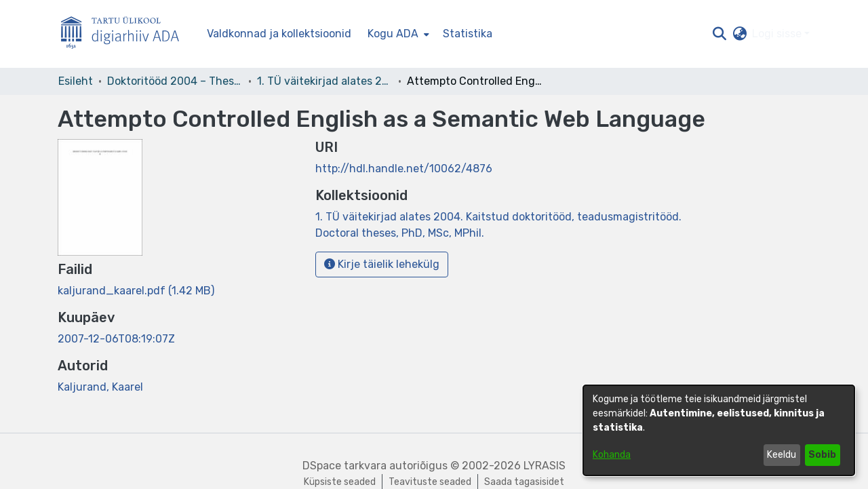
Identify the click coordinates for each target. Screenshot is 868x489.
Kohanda (612, 455)
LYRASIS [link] (545, 466)
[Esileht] (125, 34)
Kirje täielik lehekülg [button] (382, 264)
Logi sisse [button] (778, 34)
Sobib (822, 455)
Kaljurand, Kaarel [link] (100, 387)
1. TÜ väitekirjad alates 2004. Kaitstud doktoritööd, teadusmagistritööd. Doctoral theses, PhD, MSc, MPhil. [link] (325, 81)
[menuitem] (397, 34)
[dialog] (719, 430)
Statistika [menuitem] (468, 34)
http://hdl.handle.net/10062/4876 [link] (404, 169)
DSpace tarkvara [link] (344, 466)
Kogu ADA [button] (393, 34)
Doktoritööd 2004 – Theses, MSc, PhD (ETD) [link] (175, 81)
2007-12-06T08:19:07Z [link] (116, 339)
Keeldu (782, 455)
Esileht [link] (76, 81)
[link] (136, 291)
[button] (719, 34)
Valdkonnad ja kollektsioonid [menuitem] (279, 34)
